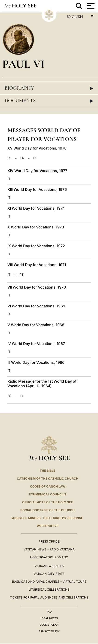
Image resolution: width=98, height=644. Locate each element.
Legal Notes (49, 618)
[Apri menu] (90, 6)
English (77, 18)
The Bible (47, 471)
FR (22, 158)
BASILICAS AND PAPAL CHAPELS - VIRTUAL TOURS (49, 582)
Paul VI (23, 64)
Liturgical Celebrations (49, 589)
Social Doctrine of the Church (47, 510)
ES (9, 158)
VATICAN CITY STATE (49, 574)
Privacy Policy (49, 631)
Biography (49, 88)
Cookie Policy (49, 625)
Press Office (49, 541)
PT (21, 275)
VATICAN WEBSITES (49, 566)
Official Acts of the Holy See (47, 502)
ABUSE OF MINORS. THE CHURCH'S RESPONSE (47, 518)
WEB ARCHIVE (48, 526)
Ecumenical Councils (48, 494)
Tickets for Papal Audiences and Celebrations (49, 597)
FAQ (49, 612)
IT (35, 158)
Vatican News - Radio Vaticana (49, 549)
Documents (49, 101)
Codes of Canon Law (48, 486)
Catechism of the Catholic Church (48, 478)
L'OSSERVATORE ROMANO (49, 557)
